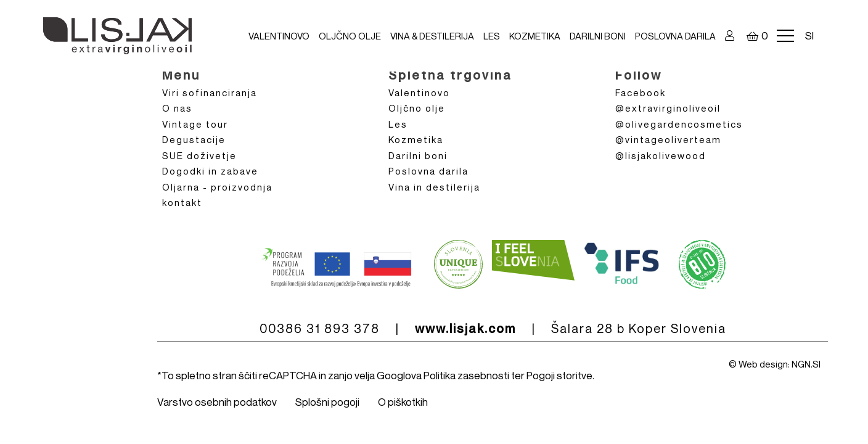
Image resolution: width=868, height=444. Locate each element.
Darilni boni (598, 36)
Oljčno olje (350, 36)
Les (492, 36)
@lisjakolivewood (661, 155)
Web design (763, 364)
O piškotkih (403, 402)
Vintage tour (195, 124)
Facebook (641, 92)
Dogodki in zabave (210, 171)
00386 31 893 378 (320, 328)
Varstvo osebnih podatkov (217, 402)
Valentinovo (279, 36)
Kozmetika (535, 36)
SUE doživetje (199, 155)
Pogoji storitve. (560, 375)
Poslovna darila (675, 36)
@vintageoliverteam (668, 139)
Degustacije (194, 139)
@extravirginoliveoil (668, 108)
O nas (177, 108)
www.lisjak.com (465, 329)
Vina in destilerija (434, 187)
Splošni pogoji (327, 402)
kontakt (182, 202)
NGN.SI (806, 364)
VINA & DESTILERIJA (432, 36)
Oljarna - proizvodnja (217, 187)
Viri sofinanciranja (210, 92)
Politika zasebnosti (466, 375)
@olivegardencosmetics (679, 124)
